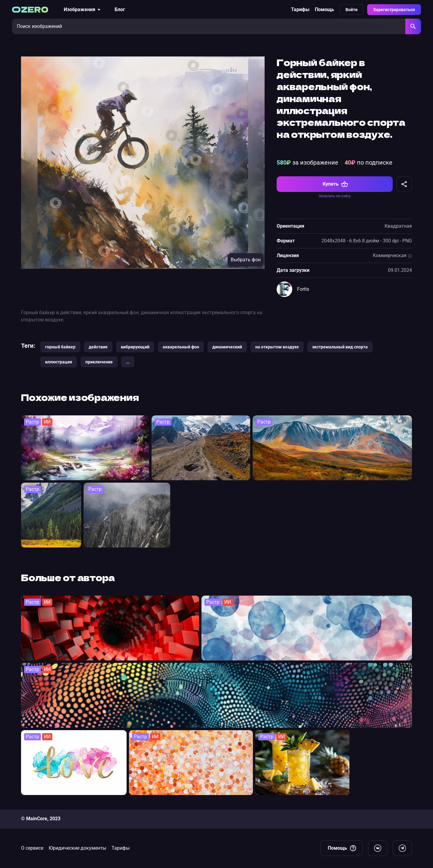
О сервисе (32, 848)
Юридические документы (77, 848)
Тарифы (300, 9)
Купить (335, 184)
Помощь (324, 9)
